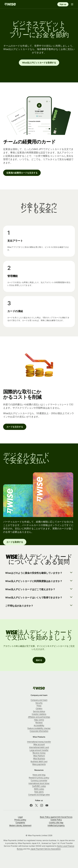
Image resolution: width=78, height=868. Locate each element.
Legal (20, 817)
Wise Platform (39, 756)
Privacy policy (20, 820)
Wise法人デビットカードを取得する (39, 63)
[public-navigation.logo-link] (39, 688)
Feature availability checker (39, 728)
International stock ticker (39, 783)
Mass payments (39, 764)
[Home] (10, 4)
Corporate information (39, 731)
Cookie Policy (56, 820)
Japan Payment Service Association (45, 849)
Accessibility (39, 725)
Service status (39, 711)
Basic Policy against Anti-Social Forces (56, 817)
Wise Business (39, 759)
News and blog (39, 775)
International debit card (39, 747)
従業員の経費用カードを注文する (22, 173)
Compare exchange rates (39, 795)
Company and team (39, 700)
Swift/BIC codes (39, 786)
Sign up (63, 4)
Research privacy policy (39, 778)
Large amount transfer (39, 750)
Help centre (39, 720)
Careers (39, 708)
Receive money (39, 753)
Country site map (56, 822)
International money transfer (39, 742)
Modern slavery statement (20, 825)
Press (39, 706)
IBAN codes (39, 789)
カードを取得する (15, 542)
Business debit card (39, 761)
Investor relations (39, 714)
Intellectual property (56, 825)
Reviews (39, 723)
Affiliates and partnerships (39, 717)
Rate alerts (39, 792)
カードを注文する (15, 427)
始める (39, 660)
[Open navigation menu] (72, 4)
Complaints (20, 822)
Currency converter (39, 780)
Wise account (39, 744)
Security (39, 703)
